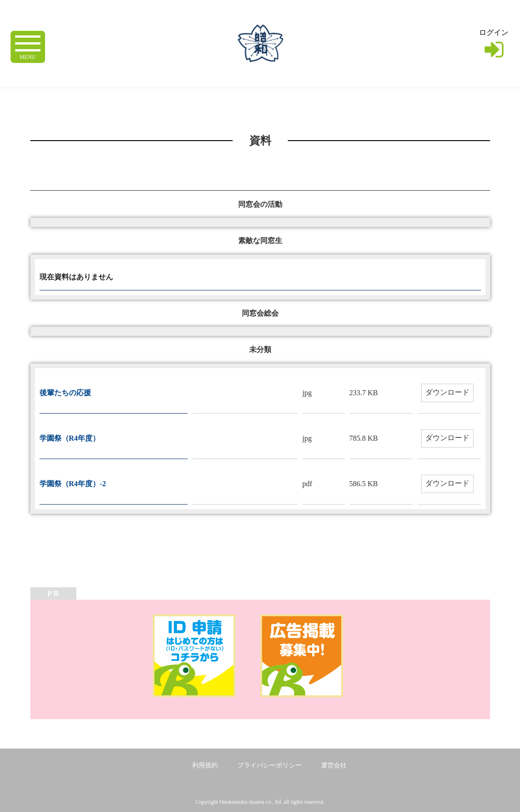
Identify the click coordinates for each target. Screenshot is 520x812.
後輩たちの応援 (65, 393)
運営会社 (334, 765)
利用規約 (205, 765)
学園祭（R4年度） (70, 438)
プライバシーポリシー (269, 765)
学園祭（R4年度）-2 (73, 484)
